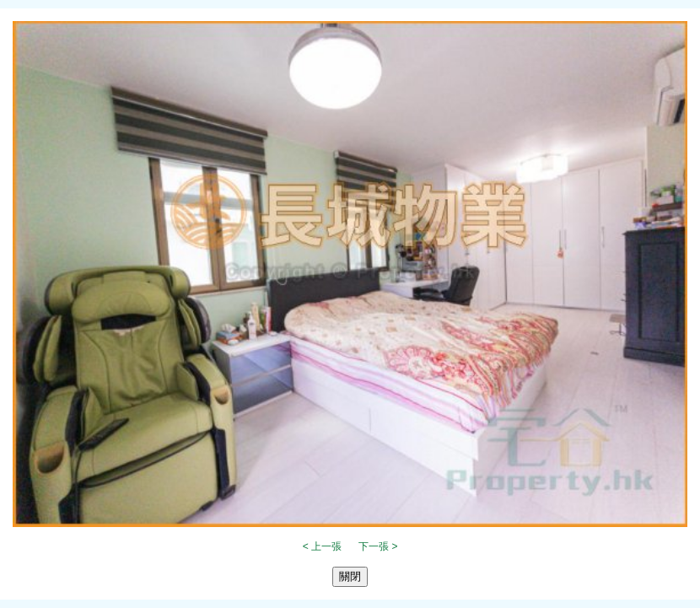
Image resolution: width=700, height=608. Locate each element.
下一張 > (378, 546)
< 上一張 (322, 546)
